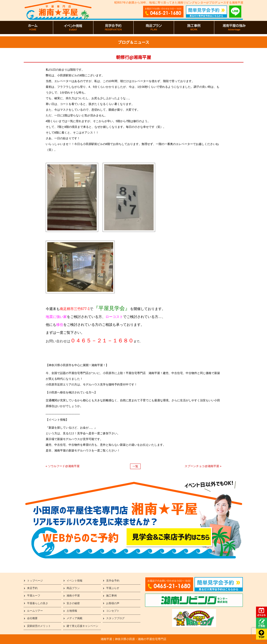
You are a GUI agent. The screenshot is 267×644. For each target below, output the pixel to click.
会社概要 (32, 618)
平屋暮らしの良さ (38, 603)
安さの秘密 (73, 603)
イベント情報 (74, 581)
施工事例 (111, 596)
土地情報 (72, 611)
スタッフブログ (115, 618)
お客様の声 (113, 603)
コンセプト (113, 611)
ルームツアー (35, 611)
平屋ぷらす (113, 588)
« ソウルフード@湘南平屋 (63, 466)
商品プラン (73, 588)
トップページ (35, 581)
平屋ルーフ (34, 596)
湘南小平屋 (73, 596)
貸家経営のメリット (39, 626)
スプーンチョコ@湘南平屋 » (203, 466)
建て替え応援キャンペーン (82, 626)
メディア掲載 (74, 618)
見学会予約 (113, 581)
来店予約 (32, 588)
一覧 (135, 466)
